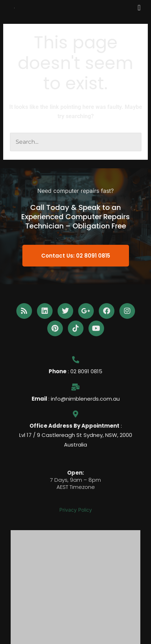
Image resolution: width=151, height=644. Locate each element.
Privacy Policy (76, 510)
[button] (139, 8)
